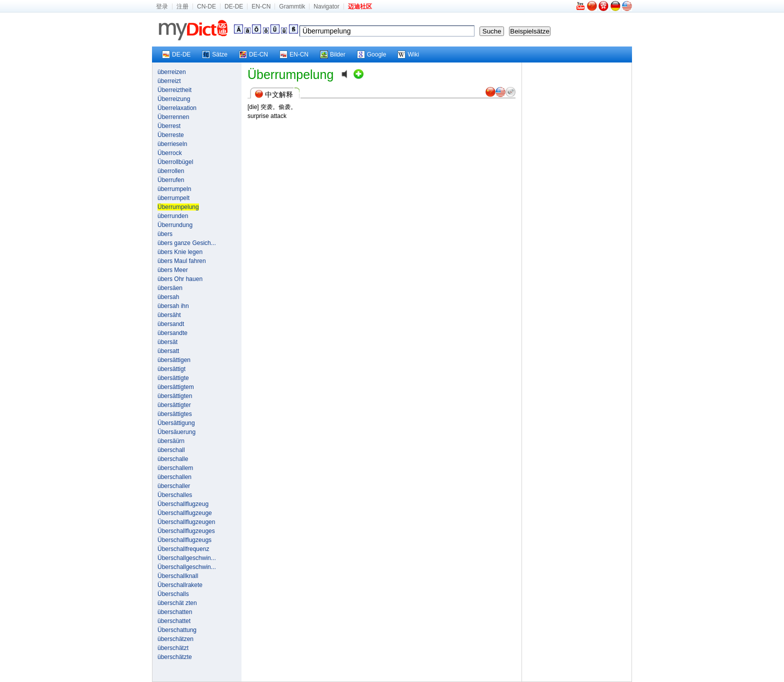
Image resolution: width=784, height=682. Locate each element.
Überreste (171, 135)
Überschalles (175, 495)
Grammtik (292, 6)
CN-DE (206, 6)
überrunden (173, 216)
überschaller (174, 486)
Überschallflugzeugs (184, 540)
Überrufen (171, 180)
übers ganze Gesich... (187, 243)
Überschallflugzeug (183, 504)
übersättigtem (176, 387)
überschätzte (175, 657)
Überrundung (175, 225)
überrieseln (172, 144)
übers (165, 234)
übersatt (168, 351)
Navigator (326, 6)
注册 (182, 6)
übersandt (171, 324)
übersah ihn (173, 306)
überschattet (174, 621)
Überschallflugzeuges (186, 531)
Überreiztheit (174, 90)
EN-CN (261, 6)
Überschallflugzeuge (185, 513)
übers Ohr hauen (180, 279)
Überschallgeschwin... (187, 558)
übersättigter (174, 405)
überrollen (171, 171)
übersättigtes (175, 414)
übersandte (172, 333)
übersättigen (174, 360)
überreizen (172, 72)
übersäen (170, 288)
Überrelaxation (177, 108)
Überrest (169, 126)
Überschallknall (178, 576)
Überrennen (173, 117)
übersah (168, 297)
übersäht (169, 315)
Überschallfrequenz (183, 549)
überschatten (175, 612)
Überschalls (173, 594)
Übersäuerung (176, 432)
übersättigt (171, 369)
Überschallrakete (180, 585)
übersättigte (173, 378)
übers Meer (173, 270)
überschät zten (177, 603)
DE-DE (234, 6)
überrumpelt (173, 198)
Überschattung (177, 630)
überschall (171, 450)
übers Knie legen (180, 252)
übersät (167, 342)
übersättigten (175, 396)
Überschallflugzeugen (186, 522)
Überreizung (174, 99)
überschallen (174, 477)
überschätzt (173, 648)
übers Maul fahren (182, 261)
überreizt (169, 81)
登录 (162, 6)
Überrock (170, 153)
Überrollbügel (175, 162)
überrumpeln (174, 189)
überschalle (173, 459)
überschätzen (175, 639)
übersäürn (171, 441)
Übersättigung (176, 423)
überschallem (175, 468)
